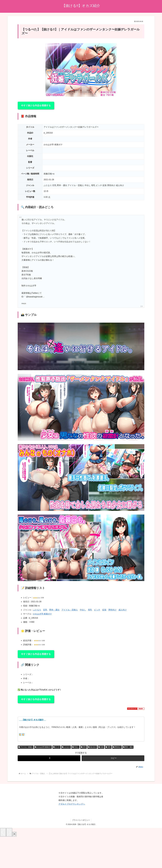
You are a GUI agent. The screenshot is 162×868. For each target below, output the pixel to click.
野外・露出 (54, 610)
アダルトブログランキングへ (72, 804)
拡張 (104, 610)
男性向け (112, 610)
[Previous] (3, 832)
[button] (113, 758)
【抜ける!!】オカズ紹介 (32, 720)
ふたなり (37, 610)
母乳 (90, 610)
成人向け (123, 610)
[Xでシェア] (49, 758)
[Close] (14, 834)
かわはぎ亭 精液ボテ (42, 614)
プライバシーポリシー (81, 820)
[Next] (9, 832)
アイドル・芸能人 (70, 610)
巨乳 (45, 610)
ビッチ (97, 610)
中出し (83, 610)
